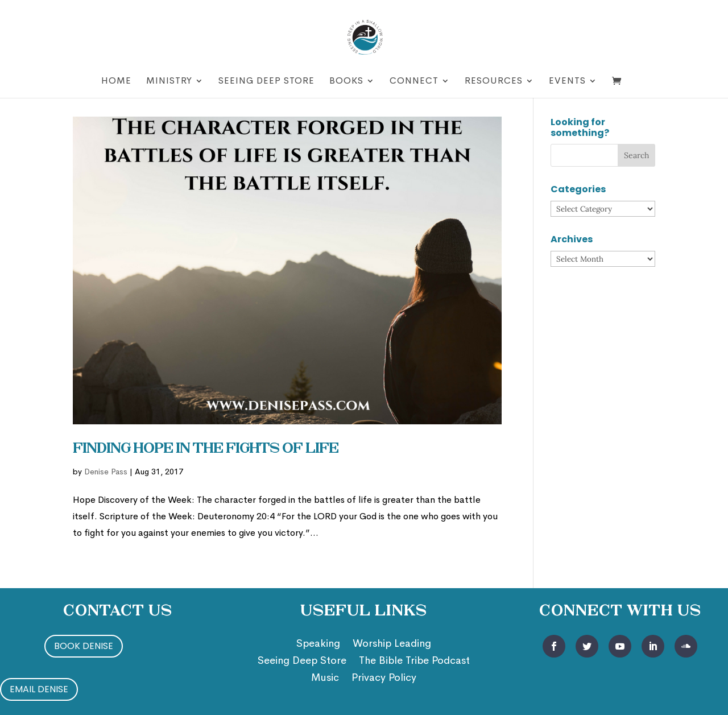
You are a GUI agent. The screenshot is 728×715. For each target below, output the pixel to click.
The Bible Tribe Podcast (414, 662)
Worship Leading (392, 644)
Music (325, 679)
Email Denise (39, 689)
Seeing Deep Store (266, 82)
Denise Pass (106, 472)
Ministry (169, 82)
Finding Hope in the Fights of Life (206, 449)
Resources (494, 82)
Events (567, 82)
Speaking (318, 644)
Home (116, 82)
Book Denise (84, 646)
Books (346, 82)
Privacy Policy (384, 679)
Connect (414, 82)
